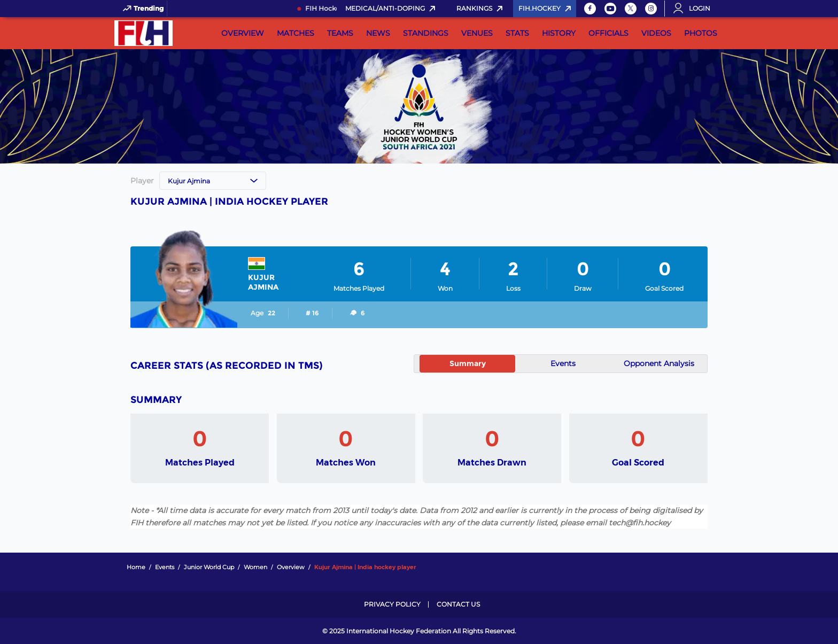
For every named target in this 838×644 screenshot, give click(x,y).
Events (563, 363)
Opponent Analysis (659, 363)
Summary (468, 363)
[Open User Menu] (695, 9)
